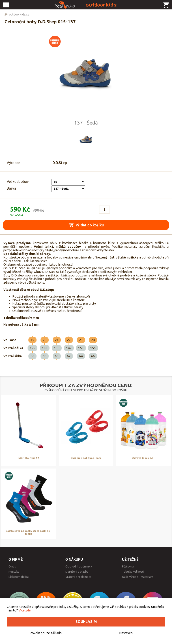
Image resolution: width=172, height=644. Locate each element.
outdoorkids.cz (19, 14)
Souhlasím (86, 622)
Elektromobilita (19, 577)
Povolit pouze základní (46, 633)
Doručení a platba (77, 572)
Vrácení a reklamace (78, 577)
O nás (12, 566)
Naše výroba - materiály (137, 577)
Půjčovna (128, 566)
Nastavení (126, 633)
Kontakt (14, 572)
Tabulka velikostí (133, 572)
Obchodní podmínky (79, 566)
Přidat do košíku (86, 225)
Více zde (25, 610)
